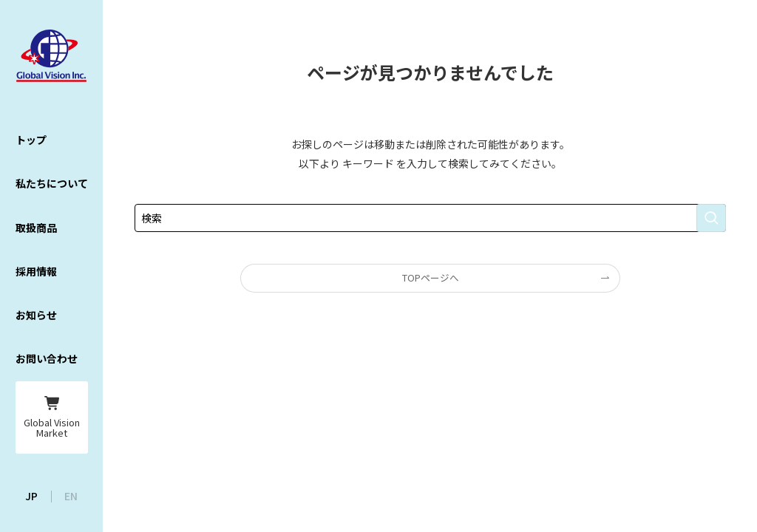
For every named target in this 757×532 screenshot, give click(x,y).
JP (31, 496)
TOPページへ (431, 277)
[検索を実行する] (711, 218)
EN (71, 496)
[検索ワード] (430, 218)
